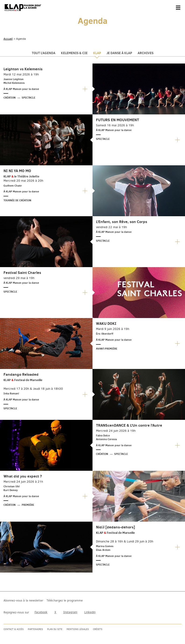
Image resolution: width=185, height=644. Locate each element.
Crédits (98, 629)
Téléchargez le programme (65, 600)
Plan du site (55, 629)
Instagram (70, 612)
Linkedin (90, 612)
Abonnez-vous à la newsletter (23, 600)
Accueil (8, 39)
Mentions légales (78, 629)
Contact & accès (14, 629)
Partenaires (35, 629)
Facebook (41, 612)
